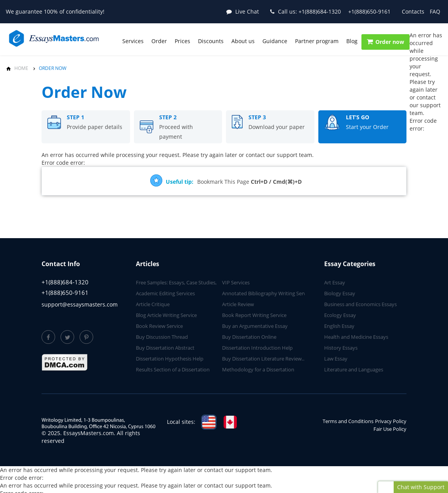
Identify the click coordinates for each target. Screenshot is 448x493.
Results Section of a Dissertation (173, 369)
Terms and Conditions (348, 421)
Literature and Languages (354, 369)
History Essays (341, 348)
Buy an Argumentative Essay (255, 326)
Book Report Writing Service (254, 315)
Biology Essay (340, 293)
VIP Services (236, 282)
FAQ (435, 11)
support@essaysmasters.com (80, 304)
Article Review (238, 304)
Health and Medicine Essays (356, 337)
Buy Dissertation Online (249, 337)
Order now (385, 42)
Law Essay (336, 359)
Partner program (317, 41)
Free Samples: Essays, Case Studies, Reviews (186, 282)
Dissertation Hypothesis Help (170, 359)
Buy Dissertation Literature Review (262, 359)
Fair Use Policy (390, 429)
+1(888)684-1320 (309, 11)
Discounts (211, 41)
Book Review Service (159, 326)
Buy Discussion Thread (162, 337)
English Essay (339, 326)
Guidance (275, 41)
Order (159, 41)
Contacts (413, 11)
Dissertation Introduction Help (257, 348)
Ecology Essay (340, 315)
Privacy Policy (391, 421)
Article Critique (153, 304)
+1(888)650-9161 (369, 11)
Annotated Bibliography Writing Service (267, 293)
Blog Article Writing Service (166, 315)
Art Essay (335, 282)
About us (243, 41)
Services (133, 41)
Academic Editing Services (165, 293)
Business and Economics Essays (360, 304)
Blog (352, 41)
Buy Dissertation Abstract (165, 348)
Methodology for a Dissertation (258, 369)
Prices (182, 41)
